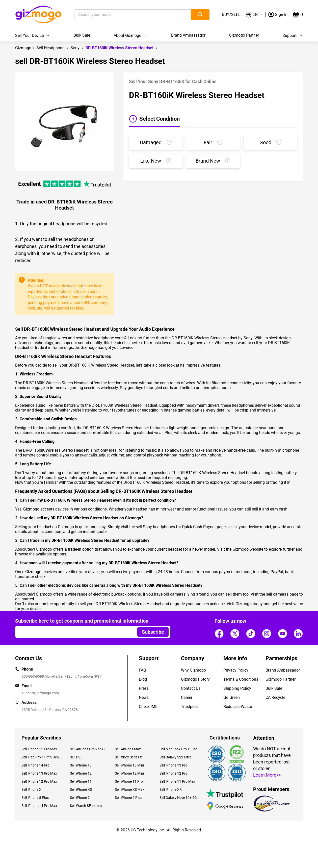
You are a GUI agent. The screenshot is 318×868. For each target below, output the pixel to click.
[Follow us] (219, 633)
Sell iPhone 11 (81, 781)
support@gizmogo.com (40, 693)
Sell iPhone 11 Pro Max (177, 781)
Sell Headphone (51, 48)
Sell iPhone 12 (81, 773)
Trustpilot (189, 707)
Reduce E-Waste (238, 707)
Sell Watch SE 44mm (86, 806)
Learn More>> (267, 775)
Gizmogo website (248, 549)
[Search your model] (125, 15)
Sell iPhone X (31, 789)
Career (187, 697)
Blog (143, 679)
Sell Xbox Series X (128, 757)
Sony (75, 48)
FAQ (142, 670)
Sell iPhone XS (81, 789)
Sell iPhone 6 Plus (128, 798)
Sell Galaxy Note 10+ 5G (178, 798)
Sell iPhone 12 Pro (174, 773)
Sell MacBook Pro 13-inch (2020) (180, 749)
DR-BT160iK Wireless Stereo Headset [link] (120, 48)
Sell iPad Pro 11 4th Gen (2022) (42, 757)
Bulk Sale (82, 35)
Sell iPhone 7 (80, 798)
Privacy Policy (236, 670)
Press (144, 688)
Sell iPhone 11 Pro (129, 781)
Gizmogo (23, 48)
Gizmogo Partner (244, 35)
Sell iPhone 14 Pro (35, 765)
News (144, 697)
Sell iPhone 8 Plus (35, 798)
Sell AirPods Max (128, 749)
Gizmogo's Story (195, 679)
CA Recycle (275, 697)
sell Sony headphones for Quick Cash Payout (176, 527)
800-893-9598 (33, 676)
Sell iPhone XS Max (130, 789)
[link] (23, 48)
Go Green (232, 697)
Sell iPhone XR (171, 789)
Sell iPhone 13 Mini (129, 765)
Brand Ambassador (188, 35)
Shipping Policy (237, 688)
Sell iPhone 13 (81, 765)
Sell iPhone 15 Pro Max (39, 749)
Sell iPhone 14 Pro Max (39, 806)
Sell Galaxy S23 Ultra (176, 757)
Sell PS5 (76, 757)
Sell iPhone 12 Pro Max (39, 781)
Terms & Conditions (241, 679)
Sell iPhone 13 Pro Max (39, 773)
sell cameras (277, 594)
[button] (254, 15)
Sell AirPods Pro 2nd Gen (88, 749)
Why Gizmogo (193, 670)
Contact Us (191, 688)
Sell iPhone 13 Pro (174, 765)
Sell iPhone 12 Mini (129, 773)
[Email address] (74, 632)
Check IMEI (149, 707)
